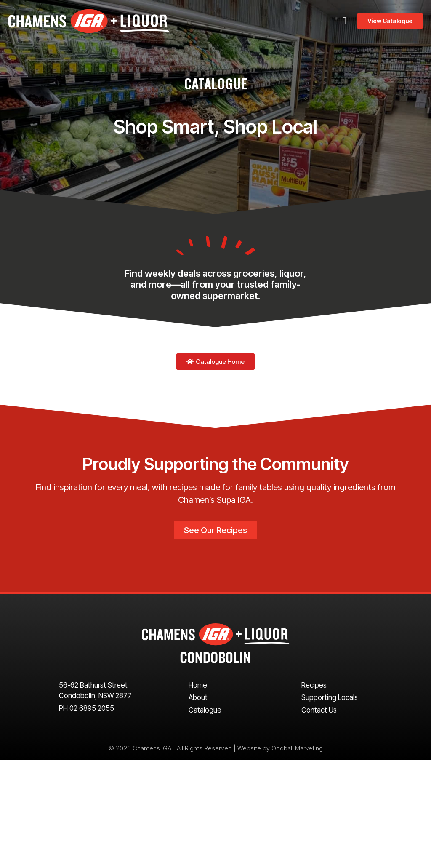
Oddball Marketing (297, 748)
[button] (344, 21)
